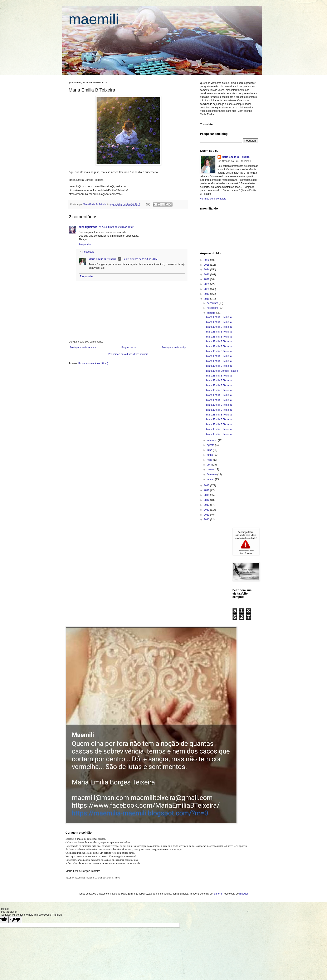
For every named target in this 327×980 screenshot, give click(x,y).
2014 (207, 500)
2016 (207, 490)
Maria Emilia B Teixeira (219, 317)
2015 (207, 495)
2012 (207, 510)
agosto (211, 445)
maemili (94, 19)
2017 (207, 486)
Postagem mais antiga (174, 348)
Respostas (88, 252)
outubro (211, 313)
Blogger (243, 894)
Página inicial (129, 348)
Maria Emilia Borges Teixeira (222, 371)
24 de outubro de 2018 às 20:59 (140, 259)
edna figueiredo (88, 227)
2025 (207, 265)
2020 (207, 289)
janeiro (211, 479)
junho (210, 455)
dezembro (213, 303)
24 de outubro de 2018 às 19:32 (116, 227)
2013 (207, 505)
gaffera (218, 894)
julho (210, 450)
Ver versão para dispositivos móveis (128, 354)
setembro (212, 440)
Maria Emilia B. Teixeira (103, 259)
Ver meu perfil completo (213, 199)
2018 (207, 299)
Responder (85, 245)
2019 (207, 294)
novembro (213, 308)
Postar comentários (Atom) (93, 363)
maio (210, 460)
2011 (207, 515)
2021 (207, 284)
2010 (207, 519)
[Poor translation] (15, 920)
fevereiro (212, 474)
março (211, 469)
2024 (207, 270)
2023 (207, 275)
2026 (207, 260)
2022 (207, 279)
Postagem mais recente (83, 348)
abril (210, 465)
